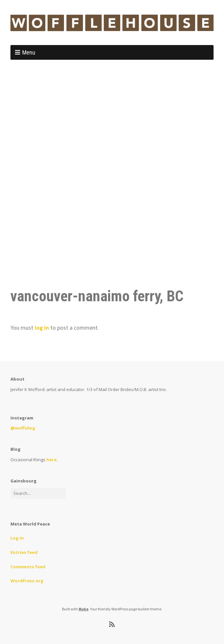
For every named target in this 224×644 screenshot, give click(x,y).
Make (84, 609)
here (51, 460)
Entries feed (24, 552)
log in (42, 328)
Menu (29, 52)
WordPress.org (27, 581)
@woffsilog (23, 428)
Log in (17, 538)
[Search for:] (38, 493)
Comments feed (28, 567)
